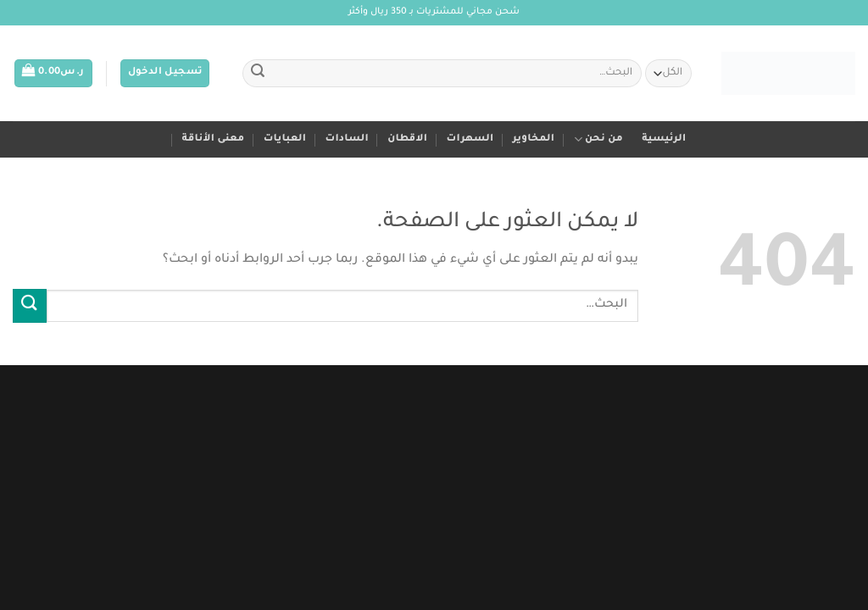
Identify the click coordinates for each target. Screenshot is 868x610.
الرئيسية (664, 139)
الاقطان (407, 139)
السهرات (470, 139)
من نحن (598, 139)
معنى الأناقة (214, 139)
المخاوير (534, 139)
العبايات (285, 139)
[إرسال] (258, 74)
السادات (347, 139)
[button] (165, 73)
